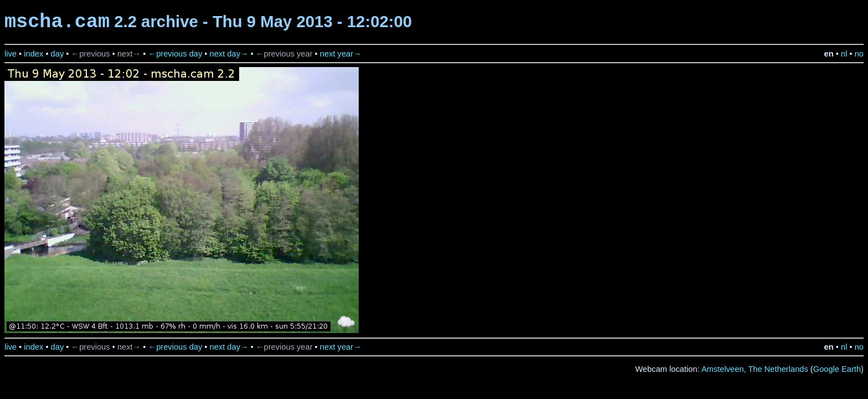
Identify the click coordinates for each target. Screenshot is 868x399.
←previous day (175, 54)
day (58, 54)
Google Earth (837, 369)
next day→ (229, 54)
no (859, 54)
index (33, 54)
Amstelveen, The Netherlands (755, 369)
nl (844, 54)
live (11, 54)
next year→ (341, 54)
